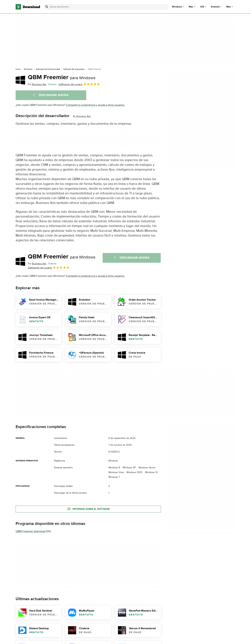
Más (230, 7)
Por (37, 84)
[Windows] (28, 69)
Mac (191, 7)
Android (215, 7)
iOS (202, 7)
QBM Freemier (62, 77)
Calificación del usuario (79, 84)
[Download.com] (28, 7)
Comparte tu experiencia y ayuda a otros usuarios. (95, 105)
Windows (177, 7)
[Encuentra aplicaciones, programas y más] (106, 7)
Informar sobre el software (88, 509)
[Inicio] (18, 69)
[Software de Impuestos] (74, 69)
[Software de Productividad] (48, 69)
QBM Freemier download (30, 531)
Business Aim (83, 116)
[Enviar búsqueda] (47, 7)
